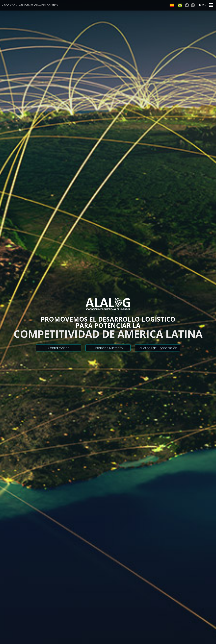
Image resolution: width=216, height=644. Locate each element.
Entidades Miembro (108, 348)
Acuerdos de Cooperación (157, 348)
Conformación (59, 348)
